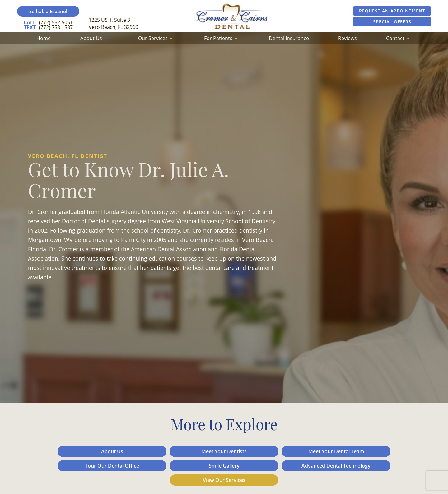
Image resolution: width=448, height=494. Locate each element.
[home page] (232, 16)
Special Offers (392, 22)
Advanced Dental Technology (336, 466)
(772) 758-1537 (48, 27)
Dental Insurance (289, 38)
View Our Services (224, 480)
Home (44, 38)
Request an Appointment (392, 11)
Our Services (156, 38)
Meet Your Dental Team (336, 451)
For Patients (222, 38)
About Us (95, 38)
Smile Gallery (224, 466)
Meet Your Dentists (224, 451)
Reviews (348, 38)
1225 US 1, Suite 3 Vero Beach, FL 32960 (113, 23)
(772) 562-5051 (48, 22)
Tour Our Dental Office (112, 466)
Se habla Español (48, 11)
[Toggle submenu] (105, 38)
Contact (399, 38)
